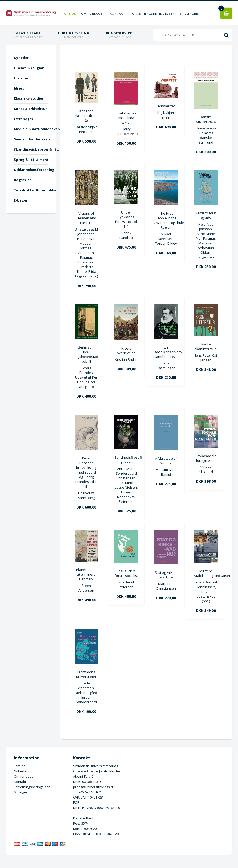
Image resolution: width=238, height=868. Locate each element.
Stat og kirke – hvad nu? (166, 575)
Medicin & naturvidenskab (31, 129)
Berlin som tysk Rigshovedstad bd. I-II (86, 354)
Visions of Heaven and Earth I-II (86, 218)
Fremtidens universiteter (86, 674)
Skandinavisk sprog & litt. (31, 149)
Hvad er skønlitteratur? (206, 346)
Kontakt (117, 13)
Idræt (19, 88)
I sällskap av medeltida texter (126, 118)
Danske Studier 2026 (206, 119)
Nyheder (21, 58)
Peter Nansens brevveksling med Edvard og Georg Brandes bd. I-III (86, 472)
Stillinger (189, 13)
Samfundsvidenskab (31, 139)
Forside (69, 13)
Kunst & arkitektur (30, 109)
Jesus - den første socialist (126, 573)
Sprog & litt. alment (31, 160)
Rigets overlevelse (126, 351)
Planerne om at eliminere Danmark (86, 574)
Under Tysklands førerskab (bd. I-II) (126, 219)
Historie (21, 78)
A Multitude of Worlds (166, 461)
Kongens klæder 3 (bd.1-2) (86, 116)
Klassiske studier (29, 98)
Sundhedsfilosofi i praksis (126, 460)
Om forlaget (93, 13)
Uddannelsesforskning (31, 170)
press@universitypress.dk (94, 787)
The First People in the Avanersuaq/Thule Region (166, 220)
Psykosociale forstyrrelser (206, 458)
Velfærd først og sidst (206, 215)
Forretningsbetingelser (152, 13)
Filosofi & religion (29, 68)
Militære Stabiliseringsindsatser (206, 573)
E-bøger (21, 200)
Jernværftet (166, 106)
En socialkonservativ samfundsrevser (166, 352)
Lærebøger (24, 119)
